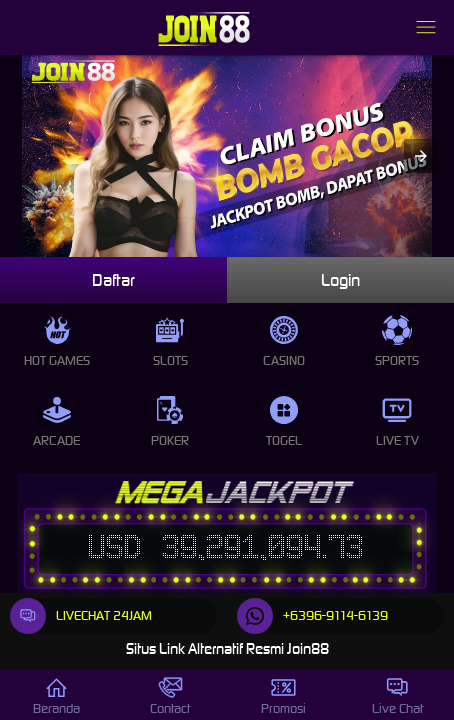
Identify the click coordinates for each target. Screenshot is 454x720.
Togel (284, 422)
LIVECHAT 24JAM (81, 616)
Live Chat (397, 696)
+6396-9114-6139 (312, 616)
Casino (284, 342)
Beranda (56, 696)
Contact (170, 696)
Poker (170, 422)
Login (340, 280)
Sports (397, 342)
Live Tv (397, 422)
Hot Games (57, 342)
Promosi (283, 696)
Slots (170, 342)
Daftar (113, 280)
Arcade (56, 422)
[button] (421, 156)
